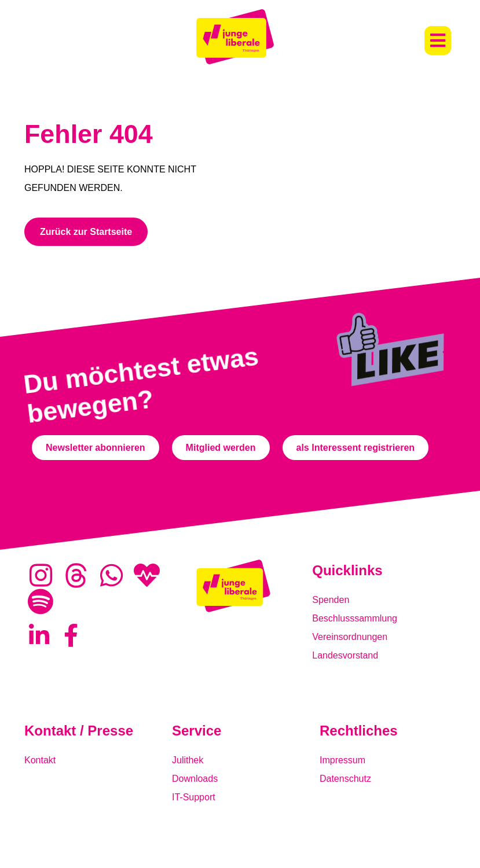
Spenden (331, 600)
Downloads (195, 779)
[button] (438, 41)
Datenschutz (345, 779)
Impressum (342, 760)
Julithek (188, 760)
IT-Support (194, 797)
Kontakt (40, 760)
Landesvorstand (345, 655)
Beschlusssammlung (355, 618)
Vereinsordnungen (350, 637)
